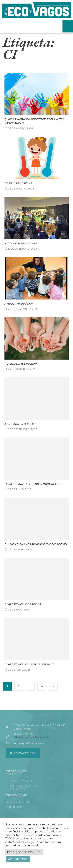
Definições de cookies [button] (24, 852)
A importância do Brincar (23, 604)
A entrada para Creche (21, 424)
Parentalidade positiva (21, 364)
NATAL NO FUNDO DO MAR (21, 243)
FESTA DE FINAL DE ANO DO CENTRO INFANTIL (33, 484)
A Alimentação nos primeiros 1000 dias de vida (36, 544)
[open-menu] (68, 26)
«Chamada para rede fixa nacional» (31, 737)
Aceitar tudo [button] (18, 859)
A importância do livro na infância (29, 664)
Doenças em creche (18, 183)
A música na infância (19, 304)
